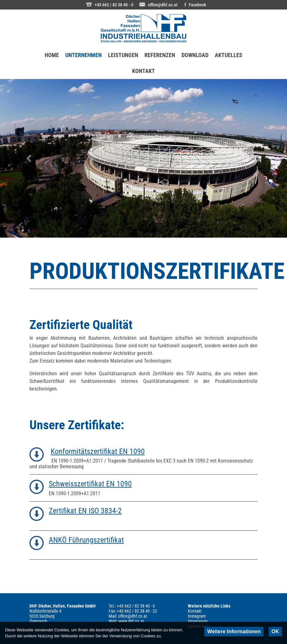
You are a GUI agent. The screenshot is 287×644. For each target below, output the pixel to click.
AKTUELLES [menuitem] (229, 55)
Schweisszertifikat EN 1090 (90, 484)
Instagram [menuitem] (197, 616)
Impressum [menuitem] (198, 621)
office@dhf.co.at (163, 5)
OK (275, 631)
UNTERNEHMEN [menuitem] (85, 53)
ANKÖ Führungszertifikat (86, 540)
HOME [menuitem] (52, 55)
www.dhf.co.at (131, 621)
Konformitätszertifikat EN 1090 (98, 451)
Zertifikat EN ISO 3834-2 (85, 511)
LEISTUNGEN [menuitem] (123, 55)
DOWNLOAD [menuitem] (195, 55)
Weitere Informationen (234, 631)
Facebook (198, 5)
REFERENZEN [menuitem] (160, 55)
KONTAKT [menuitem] (143, 71)
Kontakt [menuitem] (195, 611)
